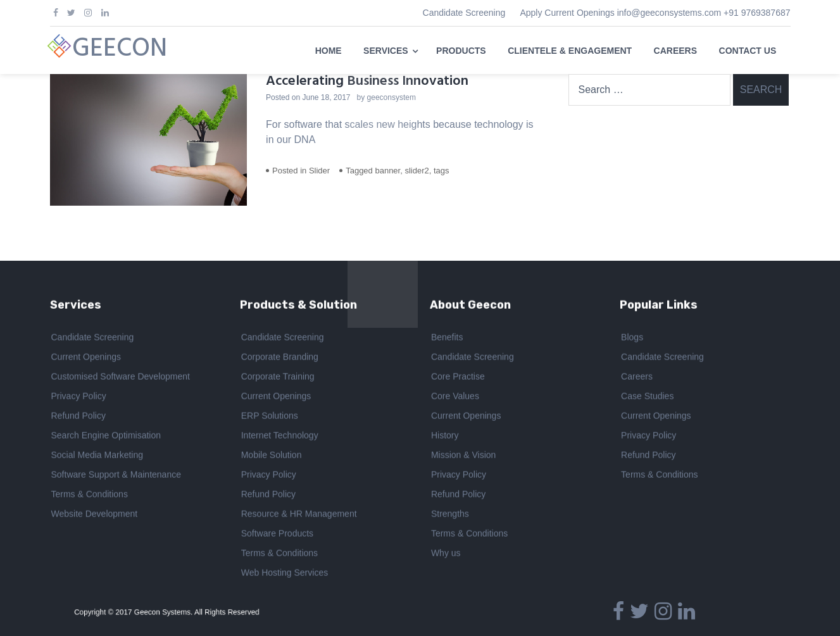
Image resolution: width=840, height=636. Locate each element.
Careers (637, 378)
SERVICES (386, 51)
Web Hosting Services (285, 574)
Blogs (632, 339)
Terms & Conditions (90, 496)
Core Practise (458, 378)
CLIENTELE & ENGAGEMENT (570, 51)
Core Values (455, 397)
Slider (319, 171)
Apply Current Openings (567, 13)
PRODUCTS (461, 51)
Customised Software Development (121, 378)
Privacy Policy (79, 397)
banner (387, 171)
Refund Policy (78, 417)
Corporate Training (278, 378)
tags (442, 171)
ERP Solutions (270, 417)
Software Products (277, 535)
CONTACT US (748, 51)
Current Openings (86, 358)
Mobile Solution (272, 456)
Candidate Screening (464, 13)
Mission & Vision (463, 456)
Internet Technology (280, 437)
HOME (329, 51)
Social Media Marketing (97, 456)
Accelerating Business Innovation (367, 81)
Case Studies (647, 397)
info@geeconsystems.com (669, 13)
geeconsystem (392, 97)
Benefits (447, 339)
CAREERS (675, 51)
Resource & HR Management (299, 515)
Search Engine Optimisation (106, 437)
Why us (446, 554)
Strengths (450, 515)
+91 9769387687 (757, 13)
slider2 (417, 171)
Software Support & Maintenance (116, 476)
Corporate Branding (280, 358)
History (445, 437)
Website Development (95, 515)
